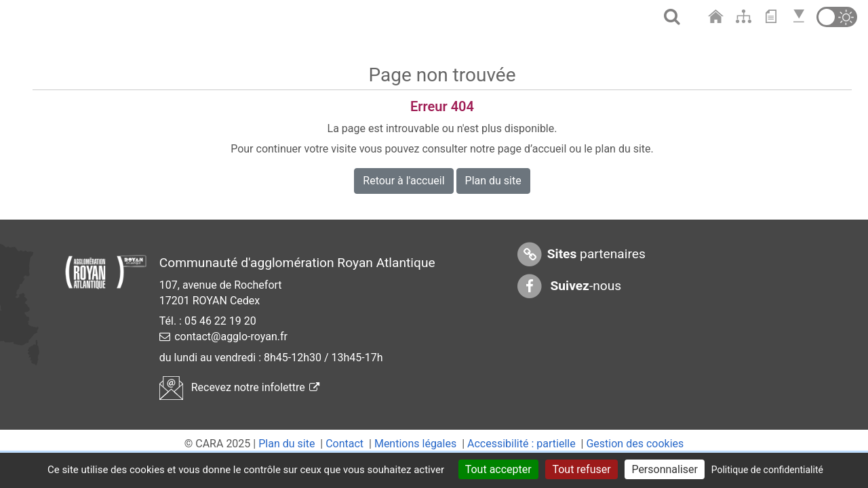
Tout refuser (581, 469)
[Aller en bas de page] (801, 17)
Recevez (239, 387)
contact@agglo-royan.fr (231, 337)
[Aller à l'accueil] (717, 17)
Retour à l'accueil (403, 181)
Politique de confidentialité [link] (767, 470)
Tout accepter (498, 469)
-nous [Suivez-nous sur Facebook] (569, 286)
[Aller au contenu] (774, 17)
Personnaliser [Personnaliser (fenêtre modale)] (665, 469)
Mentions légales (415, 444)
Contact (344, 444)
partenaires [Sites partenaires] (581, 255)
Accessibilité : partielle (521, 444)
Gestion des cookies (635, 444)
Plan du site (493, 181)
